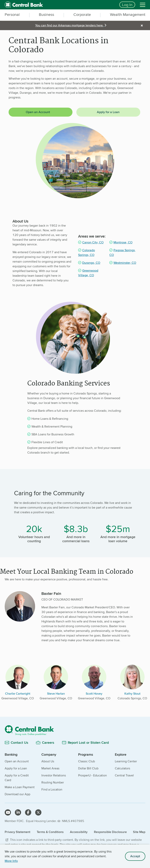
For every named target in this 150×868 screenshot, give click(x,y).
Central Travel (124, 775)
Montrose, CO (123, 242)
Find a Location (52, 789)
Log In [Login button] (127, 5)
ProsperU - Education (92, 775)
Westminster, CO (125, 263)
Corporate (82, 15)
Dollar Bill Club (88, 768)
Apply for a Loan (108, 112)
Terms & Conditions (50, 832)
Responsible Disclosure (110, 832)
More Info (11, 861)
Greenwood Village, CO (88, 273)
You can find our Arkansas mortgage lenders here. (69, 25)
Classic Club (87, 761)
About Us (48, 761)
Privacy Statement (17, 832)
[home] (60, 5)
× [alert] (142, 25)
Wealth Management (128, 15)
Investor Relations (54, 775)
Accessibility (79, 832)
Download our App (17, 794)
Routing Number (53, 782)
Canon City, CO (93, 242)
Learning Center (126, 761)
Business (46, 15)
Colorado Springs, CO (87, 253)
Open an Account (38, 112)
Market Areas (50, 768)
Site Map (139, 832)
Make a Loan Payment (20, 787)
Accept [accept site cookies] (135, 856)
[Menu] (143, 5)
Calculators (122, 768)
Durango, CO (91, 263)
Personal (12, 15)
